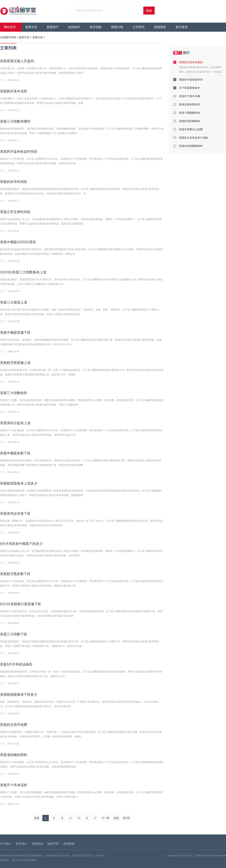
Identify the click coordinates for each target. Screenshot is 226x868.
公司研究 (139, 27)
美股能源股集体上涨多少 (19, 483)
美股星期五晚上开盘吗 (17, 61)
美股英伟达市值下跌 (15, 514)
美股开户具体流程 (14, 785)
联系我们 (21, 844)
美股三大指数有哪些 (15, 121)
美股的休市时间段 (14, 182)
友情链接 (69, 844)
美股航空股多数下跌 (15, 574)
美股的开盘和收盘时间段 (19, 152)
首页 (37, 818)
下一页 (105, 818)
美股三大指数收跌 (14, 393)
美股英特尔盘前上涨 (15, 423)
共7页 (126, 818)
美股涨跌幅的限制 (14, 755)
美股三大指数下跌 (14, 634)
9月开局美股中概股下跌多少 (21, 544)
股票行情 (117, 27)
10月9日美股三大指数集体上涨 (23, 272)
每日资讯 (182, 27)
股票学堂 (31, 27)
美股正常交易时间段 (15, 212)
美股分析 (38, 37)
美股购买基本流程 (14, 91)
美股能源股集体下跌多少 (19, 695)
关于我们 (6, 844)
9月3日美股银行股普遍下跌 (21, 604)
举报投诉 (37, 844)
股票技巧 (53, 27)
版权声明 (53, 844)
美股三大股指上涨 (14, 302)
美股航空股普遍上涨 (15, 363)
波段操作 (74, 27)
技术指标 (96, 27)
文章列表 (8, 48)
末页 (116, 818)
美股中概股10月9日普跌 (18, 242)
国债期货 (160, 27)
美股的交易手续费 (14, 725)
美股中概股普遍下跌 (15, 333)
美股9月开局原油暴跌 (16, 664)
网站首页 (10, 27)
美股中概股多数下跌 (15, 453)
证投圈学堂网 (8, 37)
